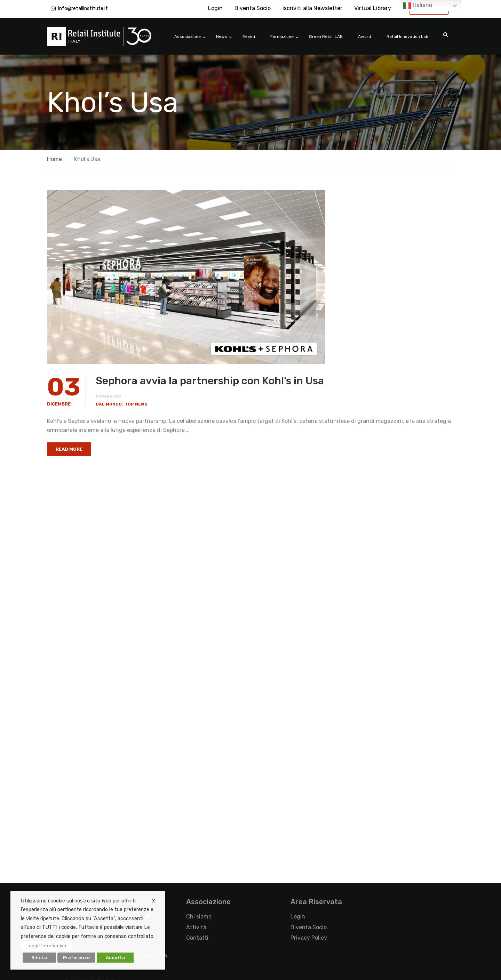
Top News (136, 404)
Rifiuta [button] (39, 958)
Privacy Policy (309, 938)
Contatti (197, 938)
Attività (196, 927)
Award (365, 37)
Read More (69, 449)
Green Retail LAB (326, 37)
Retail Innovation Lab (407, 37)
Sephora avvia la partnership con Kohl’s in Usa (210, 381)
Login (215, 8)
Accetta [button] (115, 958)
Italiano (417, 6)
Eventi (249, 37)
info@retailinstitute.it (83, 9)
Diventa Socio (253, 8)
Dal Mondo (109, 404)
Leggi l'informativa (46, 946)
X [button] (153, 901)
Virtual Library (373, 8)
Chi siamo (199, 917)
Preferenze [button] (76, 958)
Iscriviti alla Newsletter (312, 8)
